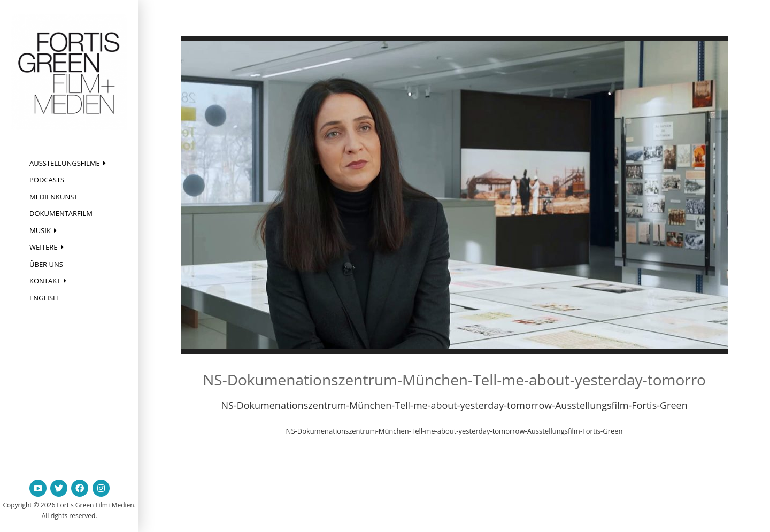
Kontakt (45, 281)
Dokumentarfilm (61, 213)
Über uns (46, 264)
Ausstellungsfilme (65, 163)
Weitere (44, 247)
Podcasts (47, 180)
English (44, 298)
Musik (40, 230)
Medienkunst (54, 197)
